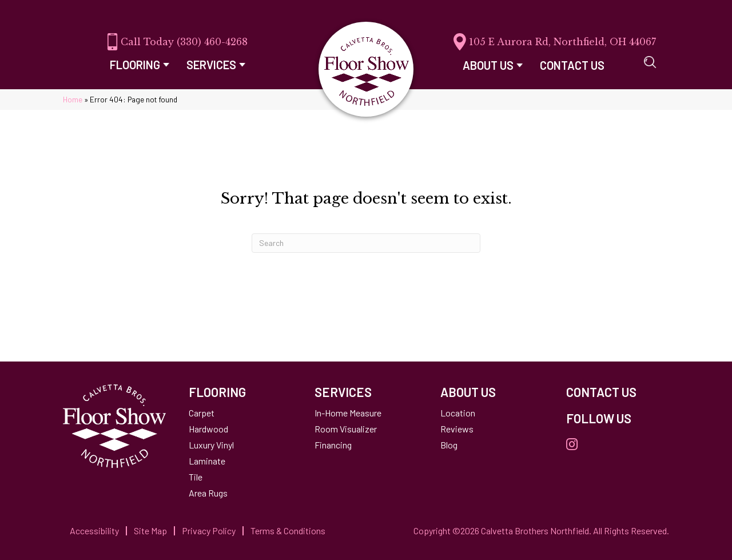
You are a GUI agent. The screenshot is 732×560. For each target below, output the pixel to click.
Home (73, 99)
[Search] (366, 243)
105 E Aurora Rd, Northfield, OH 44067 (562, 42)
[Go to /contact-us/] (618, 392)
